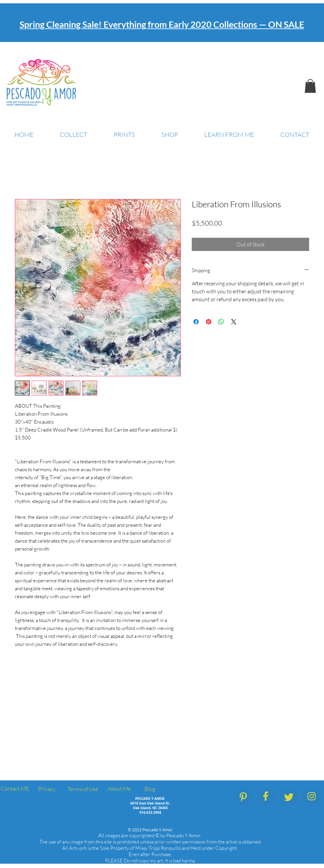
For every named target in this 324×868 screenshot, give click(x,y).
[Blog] (150, 789)
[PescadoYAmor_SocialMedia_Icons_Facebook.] (266, 796)
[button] (310, 86)
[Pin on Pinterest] (209, 322)
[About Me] (119, 789)
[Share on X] (234, 322)
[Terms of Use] (83, 789)
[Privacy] (47, 789)
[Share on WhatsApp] (221, 322)
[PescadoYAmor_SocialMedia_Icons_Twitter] (289, 796)
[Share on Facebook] (196, 322)
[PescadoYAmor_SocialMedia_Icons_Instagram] (312, 796)
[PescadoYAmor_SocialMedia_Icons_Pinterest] (243, 796)
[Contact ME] (15, 789)
